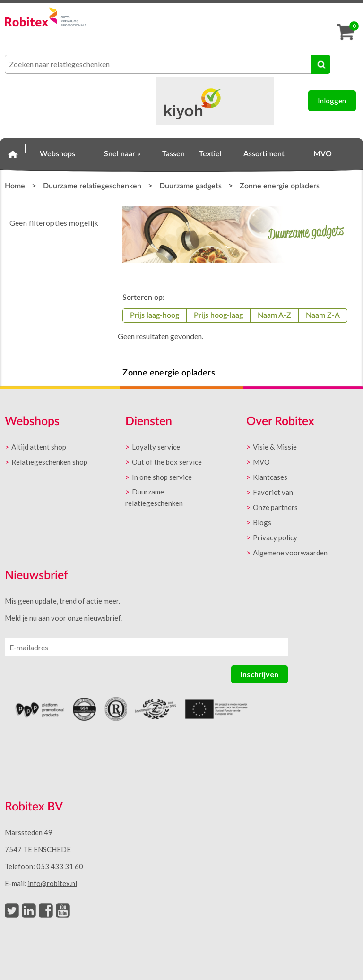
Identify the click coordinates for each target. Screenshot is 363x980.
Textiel (210, 154)
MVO (323, 154)
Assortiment (264, 154)
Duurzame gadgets (190, 186)
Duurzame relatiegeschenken (92, 186)
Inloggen (332, 100)
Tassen (173, 154)
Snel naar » (122, 154)
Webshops (57, 154)
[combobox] (158, 64)
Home (13, 153)
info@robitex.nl (52, 883)
